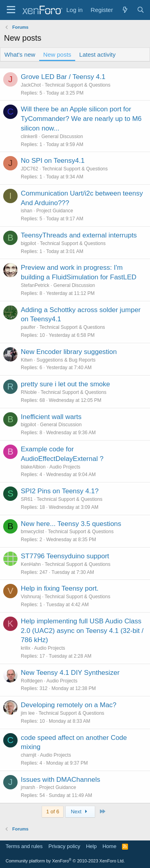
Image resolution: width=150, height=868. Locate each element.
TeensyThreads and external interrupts (79, 235)
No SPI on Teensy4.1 (53, 161)
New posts (57, 54)
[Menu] (11, 10)
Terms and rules (24, 846)
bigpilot (28, 243)
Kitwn (27, 360)
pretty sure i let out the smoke (65, 384)
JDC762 (29, 169)
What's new (20, 54)
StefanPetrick (35, 285)
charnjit (29, 755)
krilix (26, 648)
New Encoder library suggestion (69, 352)
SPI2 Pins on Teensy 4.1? (60, 491)
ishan (27, 211)
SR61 (27, 499)
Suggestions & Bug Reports (66, 360)
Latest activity (97, 54)
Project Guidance (55, 211)
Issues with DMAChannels (60, 780)
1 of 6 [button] (53, 812)
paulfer (28, 327)
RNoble (29, 392)
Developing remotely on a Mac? (69, 705)
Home (109, 846)
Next (80, 812)
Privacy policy (64, 846)
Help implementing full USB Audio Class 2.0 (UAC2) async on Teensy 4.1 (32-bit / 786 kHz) (82, 631)
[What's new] (125, 10)
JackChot (31, 85)
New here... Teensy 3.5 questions (71, 524)
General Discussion (62, 136)
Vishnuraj (31, 597)
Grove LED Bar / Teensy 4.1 (63, 77)
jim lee (28, 713)
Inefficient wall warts (51, 417)
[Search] (141, 10)
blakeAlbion (33, 467)
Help (91, 846)
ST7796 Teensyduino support (65, 556)
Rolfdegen (32, 681)
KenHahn (31, 564)
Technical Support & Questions (78, 85)
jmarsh (28, 787)
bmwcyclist (32, 532)
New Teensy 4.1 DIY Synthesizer (70, 673)
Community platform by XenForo (65, 861)
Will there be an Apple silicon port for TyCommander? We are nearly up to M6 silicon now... (81, 119)
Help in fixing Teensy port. (60, 588)
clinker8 (29, 136)
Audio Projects (65, 467)
